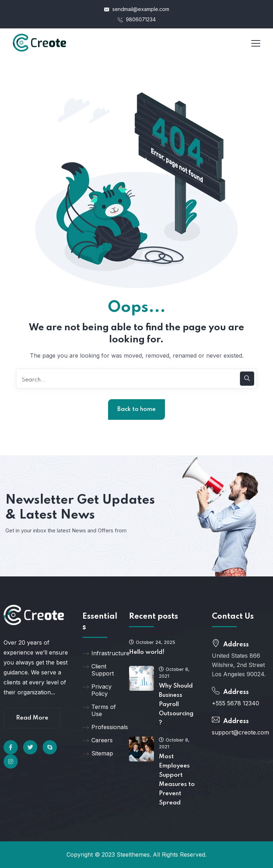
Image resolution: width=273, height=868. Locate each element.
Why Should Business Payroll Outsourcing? (176, 704)
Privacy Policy (97, 690)
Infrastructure (100, 653)
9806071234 (137, 19)
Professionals (100, 727)
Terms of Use (99, 710)
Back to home (136, 409)
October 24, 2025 (152, 642)
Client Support (98, 670)
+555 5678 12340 (235, 703)
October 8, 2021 (174, 673)
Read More (32, 718)
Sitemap (98, 753)
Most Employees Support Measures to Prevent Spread (177, 780)
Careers (98, 740)
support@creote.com (240, 732)
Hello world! (147, 652)
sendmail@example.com (137, 9)
